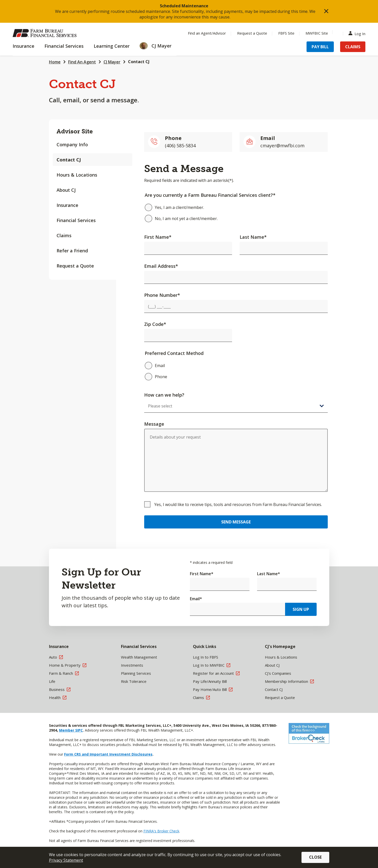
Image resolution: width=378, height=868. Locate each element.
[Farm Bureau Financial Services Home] (45, 33)
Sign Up (301, 609)
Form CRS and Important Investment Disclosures (108, 754)
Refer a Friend (72, 251)
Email (196, 599)
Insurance (67, 205)
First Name (158, 237)
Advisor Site (75, 131)
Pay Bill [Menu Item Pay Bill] (320, 47)
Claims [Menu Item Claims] (353, 47)
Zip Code (155, 324)
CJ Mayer (112, 62)
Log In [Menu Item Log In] (358, 33)
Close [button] (315, 857)
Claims (64, 235)
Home (55, 62)
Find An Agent (82, 62)
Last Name (253, 237)
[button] (326, 11)
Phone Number (162, 295)
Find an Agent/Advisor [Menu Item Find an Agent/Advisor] (207, 33)
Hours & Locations (77, 175)
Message (154, 424)
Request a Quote (75, 266)
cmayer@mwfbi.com (282, 146)
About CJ (66, 190)
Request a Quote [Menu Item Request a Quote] (252, 33)
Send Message (236, 522)
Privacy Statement (66, 860)
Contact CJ (139, 62)
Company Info (72, 144)
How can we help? (164, 395)
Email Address (161, 266)
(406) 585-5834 (180, 146)
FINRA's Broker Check (161, 831)
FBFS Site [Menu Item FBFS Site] (286, 33)
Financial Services (76, 220)
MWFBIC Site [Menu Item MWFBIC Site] (317, 33)
